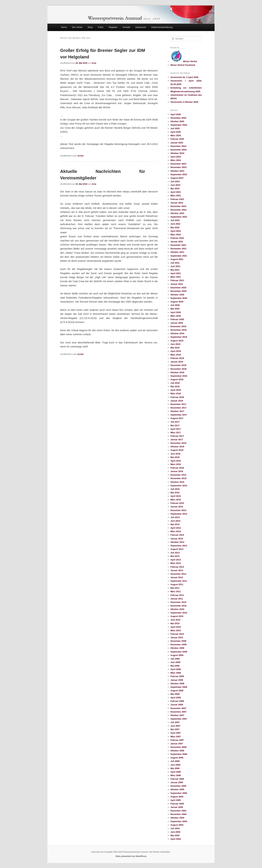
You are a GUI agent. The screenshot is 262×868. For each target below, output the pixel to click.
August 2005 (177, 797)
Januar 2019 (177, 362)
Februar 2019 (177, 358)
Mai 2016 (175, 457)
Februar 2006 (177, 779)
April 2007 (176, 733)
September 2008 (179, 687)
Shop (90, 27)
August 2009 (177, 655)
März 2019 (176, 355)
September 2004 (179, 821)
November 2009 (178, 645)
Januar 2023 (177, 203)
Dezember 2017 (178, 404)
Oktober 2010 (177, 609)
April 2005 (176, 800)
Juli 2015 (175, 489)
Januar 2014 (177, 539)
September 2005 (179, 793)
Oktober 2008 (177, 684)
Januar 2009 (177, 680)
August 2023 (177, 178)
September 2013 (179, 546)
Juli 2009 (175, 659)
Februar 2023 (177, 199)
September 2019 (179, 337)
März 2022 (176, 235)
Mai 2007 (175, 729)
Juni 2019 (175, 344)
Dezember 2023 (178, 164)
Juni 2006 (175, 765)
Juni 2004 (175, 832)
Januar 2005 (177, 807)
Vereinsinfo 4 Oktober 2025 (184, 102)
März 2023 (176, 196)
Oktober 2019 (177, 333)
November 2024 (178, 150)
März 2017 (176, 432)
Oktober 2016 (177, 447)
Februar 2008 (177, 701)
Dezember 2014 (178, 510)
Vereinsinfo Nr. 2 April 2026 (184, 77)
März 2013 (176, 563)
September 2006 (179, 754)
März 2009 (176, 673)
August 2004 (177, 825)
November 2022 (178, 210)
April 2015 (176, 496)
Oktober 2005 (177, 789)
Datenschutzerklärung (162, 27)
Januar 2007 (177, 744)
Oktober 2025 (177, 121)
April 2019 (176, 351)
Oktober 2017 (177, 411)
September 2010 (179, 613)
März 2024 (176, 160)
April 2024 (176, 157)
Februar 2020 (177, 319)
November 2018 (178, 369)
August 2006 (177, 758)
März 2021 (176, 277)
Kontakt (126, 27)
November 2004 (178, 814)
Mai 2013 (175, 556)
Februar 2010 (177, 634)
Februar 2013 (177, 567)
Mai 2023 (175, 189)
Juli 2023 (175, 181)
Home (64, 27)
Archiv (80, 156)
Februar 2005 (177, 804)
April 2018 (176, 390)
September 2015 (179, 486)
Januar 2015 (177, 507)
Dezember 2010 (178, 602)
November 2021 (178, 249)
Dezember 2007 (178, 708)
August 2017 (177, 418)
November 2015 (178, 478)
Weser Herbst (184, 61)
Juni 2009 (175, 662)
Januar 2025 (177, 143)
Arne (94, 63)
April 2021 (176, 273)
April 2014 (176, 528)
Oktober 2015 (177, 482)
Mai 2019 (175, 348)
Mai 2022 (175, 228)
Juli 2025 (175, 128)
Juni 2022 (175, 224)
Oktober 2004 (177, 818)
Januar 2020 (177, 323)
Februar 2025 (177, 139)
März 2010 (176, 630)
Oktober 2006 (177, 751)
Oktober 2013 (177, 542)
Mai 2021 (175, 270)
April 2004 (176, 839)
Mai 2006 (175, 768)
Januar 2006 (177, 782)
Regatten (113, 27)
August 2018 (177, 379)
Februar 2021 (177, 280)
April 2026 (176, 114)
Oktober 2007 (177, 715)
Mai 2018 (175, 386)
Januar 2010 (177, 637)
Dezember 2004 (178, 811)
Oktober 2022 (177, 213)
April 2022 (176, 231)
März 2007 (176, 737)
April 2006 (176, 772)
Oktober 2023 (177, 171)
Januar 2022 (177, 242)
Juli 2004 (175, 828)
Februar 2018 (177, 397)
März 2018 (176, 394)
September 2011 (179, 581)
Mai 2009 (175, 666)
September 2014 (179, 514)
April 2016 (176, 461)
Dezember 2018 (178, 365)
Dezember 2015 (178, 475)
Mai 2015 (175, 493)
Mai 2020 (175, 309)
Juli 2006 (175, 761)
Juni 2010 (175, 620)
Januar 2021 (177, 284)
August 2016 (177, 450)
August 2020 (177, 302)
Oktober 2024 (177, 153)
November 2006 (178, 747)
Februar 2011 (177, 595)
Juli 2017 (175, 422)
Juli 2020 (175, 305)
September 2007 (179, 719)
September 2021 (179, 256)
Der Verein (77, 27)
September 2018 (179, 376)
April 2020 (176, 312)
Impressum (141, 27)
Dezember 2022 (178, 206)
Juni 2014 (175, 521)
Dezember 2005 (178, 786)
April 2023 (176, 192)
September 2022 (179, 217)
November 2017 (178, 408)
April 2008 (176, 698)
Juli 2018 (175, 383)
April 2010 (176, 627)
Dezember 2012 (178, 574)
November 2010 (178, 606)
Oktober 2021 (177, 252)
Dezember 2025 (178, 118)
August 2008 (177, 691)
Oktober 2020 (177, 295)
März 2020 (176, 316)
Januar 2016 (177, 471)
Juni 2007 (175, 726)
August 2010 (177, 616)
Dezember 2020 (178, 288)
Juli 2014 (175, 517)
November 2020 (178, 291)
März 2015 (176, 500)
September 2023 (179, 174)
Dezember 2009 (178, 641)
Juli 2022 (175, 220)
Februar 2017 (177, 436)
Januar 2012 (177, 577)
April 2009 (176, 669)
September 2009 (179, 652)
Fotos (101, 27)
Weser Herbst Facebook (183, 65)
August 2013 (177, 549)
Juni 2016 (175, 454)
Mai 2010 (175, 623)
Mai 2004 (175, 835)
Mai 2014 (175, 524)
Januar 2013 (177, 570)
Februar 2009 (177, 676)
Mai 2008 (175, 694)
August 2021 (177, 259)
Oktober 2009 (177, 648)
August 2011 (177, 584)
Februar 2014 (177, 535)
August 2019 (177, 341)
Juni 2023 (175, 185)
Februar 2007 (177, 740)
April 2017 (176, 429)
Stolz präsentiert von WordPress (131, 856)
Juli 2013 (175, 553)
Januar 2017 (177, 440)
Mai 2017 (175, 425)
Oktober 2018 (177, 372)
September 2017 (179, 415)
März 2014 (176, 531)
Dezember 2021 (178, 245)
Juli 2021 (175, 263)
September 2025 (179, 125)
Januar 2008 (177, 705)
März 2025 (176, 135)
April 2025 (176, 132)
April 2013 (176, 560)
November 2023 (178, 167)
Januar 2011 (177, 599)
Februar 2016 (177, 468)
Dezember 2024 (178, 146)
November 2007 (178, 712)
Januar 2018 (177, 401)
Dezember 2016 (178, 443)
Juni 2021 (175, 266)
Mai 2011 (175, 588)
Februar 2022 (177, 238)
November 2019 (178, 330)
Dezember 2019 (178, 326)
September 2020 (179, 298)
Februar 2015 (177, 503)
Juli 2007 (175, 722)
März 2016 (176, 464)
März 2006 (176, 775)
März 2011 (176, 591)
